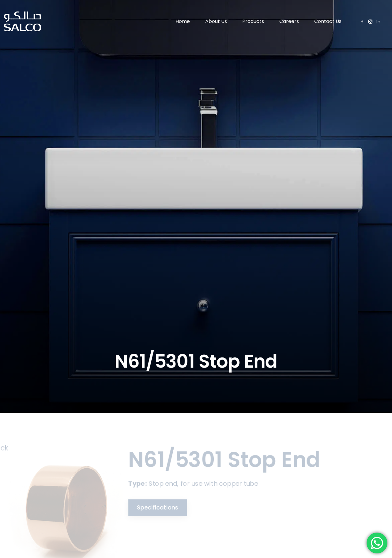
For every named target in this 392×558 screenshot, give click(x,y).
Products (253, 21)
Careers (289, 21)
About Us (216, 21)
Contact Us (328, 21)
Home (183, 21)
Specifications (153, 507)
